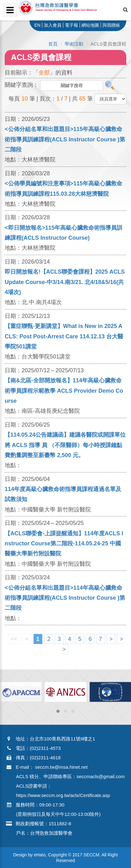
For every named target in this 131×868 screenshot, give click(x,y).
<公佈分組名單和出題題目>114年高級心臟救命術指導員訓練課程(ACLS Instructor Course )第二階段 (65, 598)
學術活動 (74, 44)
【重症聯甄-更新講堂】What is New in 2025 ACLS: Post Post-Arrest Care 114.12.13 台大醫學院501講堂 (64, 336)
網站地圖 (90, 25)
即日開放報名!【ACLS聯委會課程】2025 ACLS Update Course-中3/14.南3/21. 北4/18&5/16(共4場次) (65, 282)
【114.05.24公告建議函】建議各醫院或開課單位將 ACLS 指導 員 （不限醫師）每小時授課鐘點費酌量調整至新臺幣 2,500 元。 (65, 445)
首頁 (53, 44)
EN (37, 25)
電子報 (71, 25)
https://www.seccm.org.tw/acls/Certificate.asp (63, 795)
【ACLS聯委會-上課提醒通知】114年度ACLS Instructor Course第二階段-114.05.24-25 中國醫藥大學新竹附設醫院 (64, 544)
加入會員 (53, 25)
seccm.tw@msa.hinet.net (61, 767)
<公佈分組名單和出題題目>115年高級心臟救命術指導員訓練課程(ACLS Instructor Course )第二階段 (65, 139)
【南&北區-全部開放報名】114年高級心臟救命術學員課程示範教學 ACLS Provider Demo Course (64, 391)
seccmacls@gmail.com (101, 776)
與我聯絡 (111, 25)
